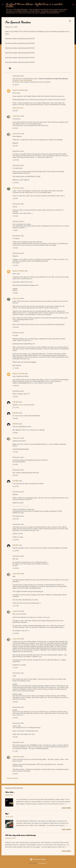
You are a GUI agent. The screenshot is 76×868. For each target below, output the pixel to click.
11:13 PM (16, 551)
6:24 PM (15, 128)
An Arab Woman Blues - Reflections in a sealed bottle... (34, 6)
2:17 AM (15, 751)
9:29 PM (15, 475)
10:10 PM (16, 486)
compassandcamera (42, 863)
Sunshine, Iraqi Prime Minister (22, 80)
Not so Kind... (10, 792)
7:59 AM (15, 293)
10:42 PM (16, 519)
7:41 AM (15, 265)
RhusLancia (16, 188)
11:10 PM (16, 540)
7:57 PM (15, 452)
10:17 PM (16, 408)
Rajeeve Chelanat (18, 90)
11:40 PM (16, 183)
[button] (70, 21)
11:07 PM (16, 160)
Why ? (7, 814)
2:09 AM (15, 433)
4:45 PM (15, 397)
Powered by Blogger (38, 859)
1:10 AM (15, 668)
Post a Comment (12, 778)
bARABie (16, 402)
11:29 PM (16, 568)
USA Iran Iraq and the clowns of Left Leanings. (21, 835)
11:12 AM (16, 368)
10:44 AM (16, 327)
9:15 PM (15, 465)
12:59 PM (16, 386)
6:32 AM (15, 111)
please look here (18, 108)
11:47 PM (16, 606)
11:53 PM (16, 633)
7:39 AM (15, 230)
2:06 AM (15, 418)
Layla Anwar (17, 116)
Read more (66, 808)
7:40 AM (15, 248)
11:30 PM (16, 85)
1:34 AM (15, 199)
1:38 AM (15, 702)
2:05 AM (15, 737)
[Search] (73, 5)
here (20, 405)
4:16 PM (15, 774)
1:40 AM (15, 718)
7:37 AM (15, 216)
